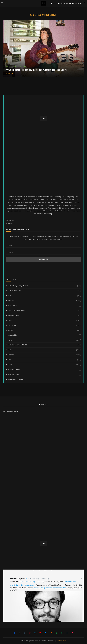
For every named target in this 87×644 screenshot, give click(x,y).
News (44, 340)
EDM (44, 296)
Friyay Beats (44, 306)
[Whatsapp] (76, 3)
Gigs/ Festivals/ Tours (44, 311)
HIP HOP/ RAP (44, 316)
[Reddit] (78, 3)
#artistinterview (17, 585)
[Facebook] (51, 3)
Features (44, 301)
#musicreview (70, 582)
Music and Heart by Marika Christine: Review (36, 70)
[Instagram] (57, 3)
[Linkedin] (62, 3)
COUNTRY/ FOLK (44, 291)
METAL (44, 330)
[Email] (67, 3)
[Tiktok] (81, 3)
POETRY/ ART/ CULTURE (44, 345)
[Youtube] (64, 3)
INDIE (44, 320)
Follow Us (10, 223)
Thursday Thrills (44, 370)
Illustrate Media (62, 641)
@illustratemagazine (11, 411)
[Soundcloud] (70, 3)
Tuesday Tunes (44, 375)
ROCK (44, 365)
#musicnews (30, 585)
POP (44, 350)
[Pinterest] (59, 3)
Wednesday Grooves (44, 379)
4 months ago (45, 579)
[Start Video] (43, 118)
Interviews (44, 325)
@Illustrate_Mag (34, 579)
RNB (44, 360)
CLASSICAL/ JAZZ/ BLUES (44, 286)
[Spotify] (73, 3)
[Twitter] (54, 3)
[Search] (85, 3)
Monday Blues (44, 335)
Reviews (44, 355)
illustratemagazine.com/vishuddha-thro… (51, 588)
